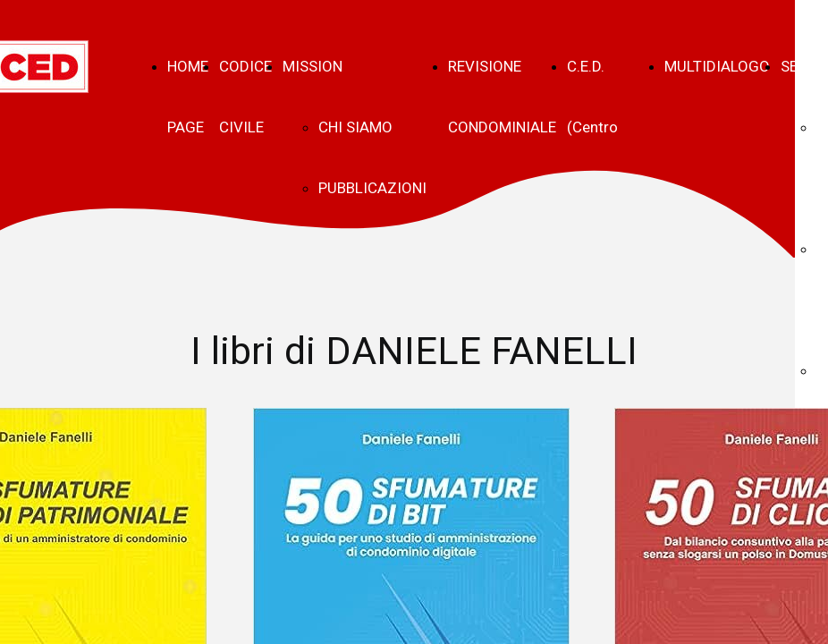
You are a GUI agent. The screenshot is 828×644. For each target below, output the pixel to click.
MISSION (313, 66)
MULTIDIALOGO (717, 66)
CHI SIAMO (355, 127)
